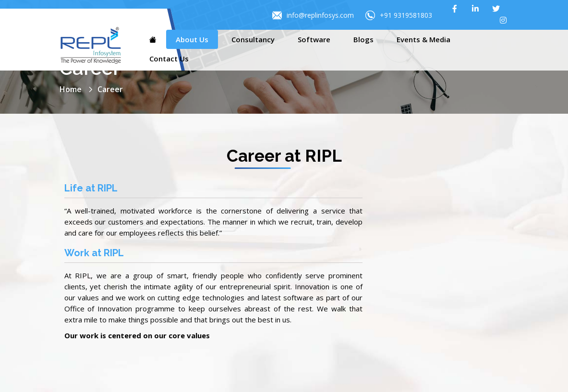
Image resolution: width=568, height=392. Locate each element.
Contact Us (169, 59)
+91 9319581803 (399, 15)
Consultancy (253, 39)
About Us (192, 39)
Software (314, 39)
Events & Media (423, 39)
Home (71, 89)
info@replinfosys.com (313, 15)
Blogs (363, 39)
